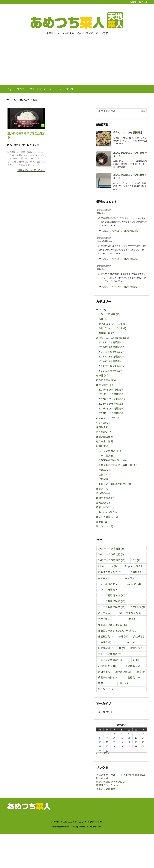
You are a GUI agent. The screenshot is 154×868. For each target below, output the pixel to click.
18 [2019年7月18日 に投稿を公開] (122, 742)
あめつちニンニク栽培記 (112, 338)
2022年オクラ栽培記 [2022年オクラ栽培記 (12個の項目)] (112, 560)
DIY (101, 309)
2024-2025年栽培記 (112, 366)
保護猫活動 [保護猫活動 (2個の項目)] (106, 636)
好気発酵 (105, 479)
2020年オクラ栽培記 (111, 390)
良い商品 (103, 493)
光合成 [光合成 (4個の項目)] (139, 636)
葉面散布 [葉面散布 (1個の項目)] (105, 672)
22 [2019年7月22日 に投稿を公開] (100, 746)
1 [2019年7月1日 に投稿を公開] (100, 734)
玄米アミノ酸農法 (109, 451)
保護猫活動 (104, 427)
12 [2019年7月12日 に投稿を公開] (129, 738)
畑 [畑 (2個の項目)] (136, 660)
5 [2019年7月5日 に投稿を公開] (129, 734)
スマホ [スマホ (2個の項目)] (130, 578)
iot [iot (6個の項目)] (101, 566)
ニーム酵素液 (107, 455)
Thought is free (95, 827)
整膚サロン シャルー (108, 785)
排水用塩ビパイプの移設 (113, 324)
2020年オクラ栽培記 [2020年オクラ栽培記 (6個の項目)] (111, 548)
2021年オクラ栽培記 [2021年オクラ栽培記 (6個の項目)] (111, 554)
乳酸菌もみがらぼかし (113, 460)
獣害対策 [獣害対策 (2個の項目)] (137, 648)
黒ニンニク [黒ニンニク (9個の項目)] (106, 689)
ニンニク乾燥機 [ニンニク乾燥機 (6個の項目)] (108, 590)
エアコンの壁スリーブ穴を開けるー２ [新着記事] (130, 154)
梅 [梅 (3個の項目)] (122, 648)
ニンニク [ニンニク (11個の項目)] (134, 584)
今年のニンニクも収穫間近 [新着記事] (128, 132)
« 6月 (99, 753)
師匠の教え (104, 432)
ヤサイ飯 (34, 145)
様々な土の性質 (106, 441)
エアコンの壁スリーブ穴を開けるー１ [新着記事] (130, 176)
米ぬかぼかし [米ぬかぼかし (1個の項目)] (107, 666)
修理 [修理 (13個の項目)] (123, 636)
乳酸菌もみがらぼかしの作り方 (118, 465)
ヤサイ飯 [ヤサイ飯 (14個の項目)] (105, 619)
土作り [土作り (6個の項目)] (130, 642)
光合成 (105, 470)
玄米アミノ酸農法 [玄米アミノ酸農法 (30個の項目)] (110, 654)
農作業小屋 (107, 333)
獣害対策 (103, 446)
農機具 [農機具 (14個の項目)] (134, 677)
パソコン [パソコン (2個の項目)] (105, 613)
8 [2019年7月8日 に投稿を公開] (100, 738)
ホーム (13, 100)
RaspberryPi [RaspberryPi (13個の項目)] (133, 566)
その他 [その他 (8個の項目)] (136, 572)
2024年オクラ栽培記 (111, 408)
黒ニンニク (105, 526)
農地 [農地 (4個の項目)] (141, 672)
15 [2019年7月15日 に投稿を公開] (100, 742)
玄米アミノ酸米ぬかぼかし (115, 484)
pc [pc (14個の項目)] (114, 566)
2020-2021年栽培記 (112, 347)
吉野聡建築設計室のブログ (111, 782)
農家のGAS (104, 503)
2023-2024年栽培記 (112, 361)
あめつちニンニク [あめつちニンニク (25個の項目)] (110, 572)
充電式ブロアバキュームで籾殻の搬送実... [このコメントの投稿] (120, 231)
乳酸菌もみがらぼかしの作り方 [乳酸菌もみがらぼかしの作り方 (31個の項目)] (117, 631)
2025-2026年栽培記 (111, 371)
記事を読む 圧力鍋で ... (31, 170)
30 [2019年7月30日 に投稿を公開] (107, 750)
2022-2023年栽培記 (112, 356)
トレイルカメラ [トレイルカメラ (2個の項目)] (108, 584)
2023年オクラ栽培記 (111, 404)
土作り (105, 474)
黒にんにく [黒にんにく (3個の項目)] (128, 683)
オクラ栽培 (105, 385)
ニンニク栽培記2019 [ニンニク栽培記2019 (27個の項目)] (112, 595)
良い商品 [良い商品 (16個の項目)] (132, 666)
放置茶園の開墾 (106, 437)
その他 (102, 375)
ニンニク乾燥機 (109, 314)
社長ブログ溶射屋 (106, 789)
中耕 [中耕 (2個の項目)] (131, 619)
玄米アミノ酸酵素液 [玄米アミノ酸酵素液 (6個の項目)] (111, 660)
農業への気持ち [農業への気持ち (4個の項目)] (108, 677)
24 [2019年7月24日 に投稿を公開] (114, 746)
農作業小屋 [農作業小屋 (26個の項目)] (124, 672)
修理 (103, 319)
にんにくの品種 (106, 380)
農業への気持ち (107, 517)
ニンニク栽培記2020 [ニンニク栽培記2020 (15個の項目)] (112, 601)
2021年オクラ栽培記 (111, 394)
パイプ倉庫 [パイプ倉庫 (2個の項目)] (137, 607)
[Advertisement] (77, 62)
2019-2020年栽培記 (112, 342)
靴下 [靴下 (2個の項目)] (102, 683)
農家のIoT (104, 507)
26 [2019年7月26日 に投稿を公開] (129, 746)
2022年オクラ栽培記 (112, 399)
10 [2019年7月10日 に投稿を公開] (114, 738)
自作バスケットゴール (112, 328)
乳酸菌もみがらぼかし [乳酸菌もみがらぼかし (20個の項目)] (112, 625)
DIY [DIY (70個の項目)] (137, 560)
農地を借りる (105, 498)
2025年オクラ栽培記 (111, 413)
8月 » (106, 753)
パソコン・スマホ (108, 418)
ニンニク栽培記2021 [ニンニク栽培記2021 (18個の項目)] (112, 607)
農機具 (102, 522)
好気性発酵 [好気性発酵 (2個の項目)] (106, 648)
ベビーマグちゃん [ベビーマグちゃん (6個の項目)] (130, 613)
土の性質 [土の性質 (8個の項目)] (105, 642)
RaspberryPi (108, 512)
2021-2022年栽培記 (112, 352)
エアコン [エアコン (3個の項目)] (105, 578)
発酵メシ (103, 489)
